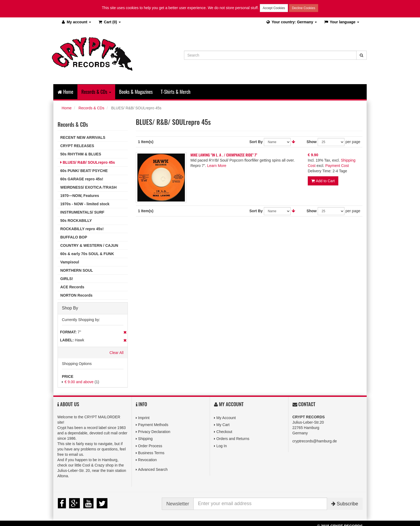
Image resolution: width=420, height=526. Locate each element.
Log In (222, 446)
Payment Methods (153, 425)
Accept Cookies (274, 8)
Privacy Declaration (154, 432)
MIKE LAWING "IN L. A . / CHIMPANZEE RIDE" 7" (224, 155)
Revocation (147, 460)
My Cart (223, 425)
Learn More (217, 166)
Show (312, 142)
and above (79, 382)
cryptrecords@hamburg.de (315, 441)
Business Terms (151, 453)
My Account (226, 418)
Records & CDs (91, 108)
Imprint (144, 418)
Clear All (117, 353)
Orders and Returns (233, 439)
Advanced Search (153, 469)
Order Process (150, 446)
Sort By (256, 142)
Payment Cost (337, 166)
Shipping (145, 439)
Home (65, 92)
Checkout (224, 432)
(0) (109, 22)
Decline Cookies (304, 8)
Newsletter (178, 504)
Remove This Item (125, 332)
